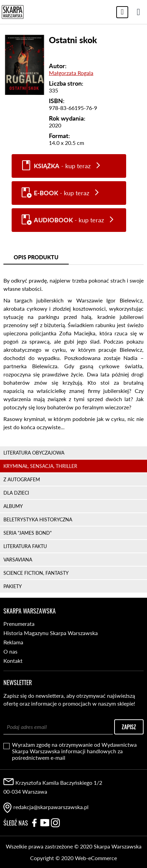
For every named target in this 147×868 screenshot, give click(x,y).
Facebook (34, 823)
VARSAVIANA (18, 560)
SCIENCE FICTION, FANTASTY (36, 573)
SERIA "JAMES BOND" (28, 533)
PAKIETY (13, 586)
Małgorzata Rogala (71, 73)
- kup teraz (62, 166)
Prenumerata (19, 624)
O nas (10, 651)
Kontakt (13, 661)
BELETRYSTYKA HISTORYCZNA (38, 519)
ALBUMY (13, 506)
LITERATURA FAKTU (25, 546)
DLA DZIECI (16, 493)
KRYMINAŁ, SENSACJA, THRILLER (40, 466)
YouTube (45, 823)
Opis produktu (36, 257)
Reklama (13, 642)
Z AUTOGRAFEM (22, 479)
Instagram (55, 823)
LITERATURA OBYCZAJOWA (34, 453)
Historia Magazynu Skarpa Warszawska (51, 633)
